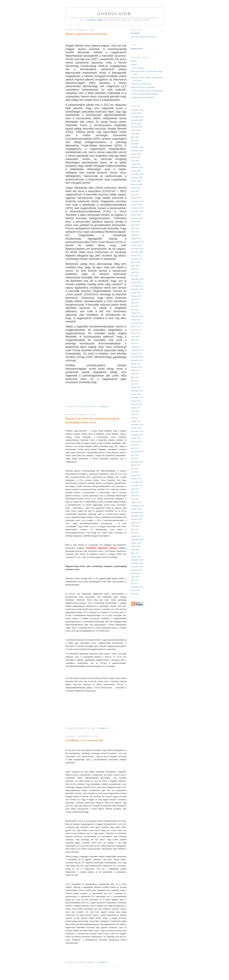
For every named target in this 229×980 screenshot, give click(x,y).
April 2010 (135, 265)
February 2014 (137, 404)
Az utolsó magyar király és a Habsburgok (147, 91)
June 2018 (135, 496)
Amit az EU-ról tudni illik (141, 84)
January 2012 (136, 326)
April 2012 (135, 337)
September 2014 (137, 424)
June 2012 (135, 340)
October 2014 (136, 428)
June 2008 (135, 194)
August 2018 (136, 502)
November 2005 (137, 117)
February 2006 (137, 127)
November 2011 (137, 323)
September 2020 (137, 560)
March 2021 (136, 573)
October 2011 (136, 320)
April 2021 (135, 577)
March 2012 (136, 333)
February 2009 (137, 218)
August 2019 (136, 536)
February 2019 (137, 519)
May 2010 (135, 269)
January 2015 (136, 438)
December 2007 (137, 178)
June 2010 (135, 272)
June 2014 (135, 414)
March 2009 (136, 221)
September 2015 (137, 451)
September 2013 (137, 391)
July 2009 (135, 235)
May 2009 (135, 228)
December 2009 (137, 252)
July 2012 (135, 343)
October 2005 (136, 113)
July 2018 (135, 499)
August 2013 (136, 387)
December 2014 (137, 435)
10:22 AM (91, 407)
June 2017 (135, 468)
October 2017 (136, 479)
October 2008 (136, 205)
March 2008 (136, 188)
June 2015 (135, 445)
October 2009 (136, 245)
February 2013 (137, 367)
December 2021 (137, 587)
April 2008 (135, 191)
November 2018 (137, 512)
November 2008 (137, 208)
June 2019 (135, 533)
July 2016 (135, 458)
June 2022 (135, 594)
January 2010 (136, 255)
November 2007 (137, 174)
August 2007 (136, 164)
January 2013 (136, 364)
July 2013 (135, 384)
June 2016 (135, 455)
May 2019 (135, 529)
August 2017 (136, 475)
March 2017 (136, 465)
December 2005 (137, 120)
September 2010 (137, 279)
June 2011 (135, 306)
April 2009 (135, 225)
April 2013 (135, 374)
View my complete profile (144, 37)
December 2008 (137, 211)
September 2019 (137, 540)
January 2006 (136, 123)
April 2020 (135, 550)
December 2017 (137, 485)
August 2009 (136, 238)
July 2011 (135, 309)
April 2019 (135, 526)
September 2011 (137, 316)
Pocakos (135, 33)
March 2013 (136, 370)
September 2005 (137, 110)
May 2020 (135, 553)
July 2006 (135, 144)
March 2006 (136, 130)
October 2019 (136, 543)
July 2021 (135, 584)
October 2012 (136, 354)
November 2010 (137, 286)
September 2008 (137, 201)
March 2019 (136, 523)
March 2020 (136, 546)
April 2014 (135, 411)
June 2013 (135, 381)
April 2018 (135, 489)
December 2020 (137, 567)
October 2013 (136, 394)
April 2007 (135, 161)
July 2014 (135, 418)
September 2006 (137, 147)
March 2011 (136, 299)
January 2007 (136, 154)
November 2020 (137, 563)
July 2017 (135, 472)
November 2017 (137, 482)
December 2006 (137, 151)
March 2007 (136, 157)
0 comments (103, 407)
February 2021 (137, 570)
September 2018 (137, 506)
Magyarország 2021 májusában (143, 87)
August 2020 (136, 556)
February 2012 (137, 330)
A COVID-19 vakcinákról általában (145, 94)
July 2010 (135, 276)
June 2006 (135, 140)
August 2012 (136, 347)
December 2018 (137, 516)
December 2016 (137, 462)
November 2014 (137, 431)
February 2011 (137, 296)
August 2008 (136, 198)
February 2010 (137, 259)
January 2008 (136, 181)
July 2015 (135, 448)
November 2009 (137, 249)
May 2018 (135, 492)
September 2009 (137, 242)
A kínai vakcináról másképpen (143, 97)
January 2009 (136, 215)
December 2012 (137, 360)
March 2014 (136, 408)
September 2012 (137, 350)
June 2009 (135, 232)
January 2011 (136, 293)
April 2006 (135, 134)
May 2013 (135, 377)
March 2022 (136, 590)
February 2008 (137, 184)
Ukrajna (134, 64)
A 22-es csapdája (137, 68)
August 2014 (136, 421)
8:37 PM (91, 728)
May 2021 (135, 580)
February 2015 (137, 441)
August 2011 (136, 313)
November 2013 (137, 397)
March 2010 (136, 262)
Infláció (134, 61)
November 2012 (137, 357)
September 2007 (137, 167)
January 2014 (136, 401)
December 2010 (137, 289)
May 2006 (135, 137)
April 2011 (135, 303)
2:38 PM (91, 962)
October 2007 (136, 171)
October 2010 (136, 282)
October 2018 (136, 509)
